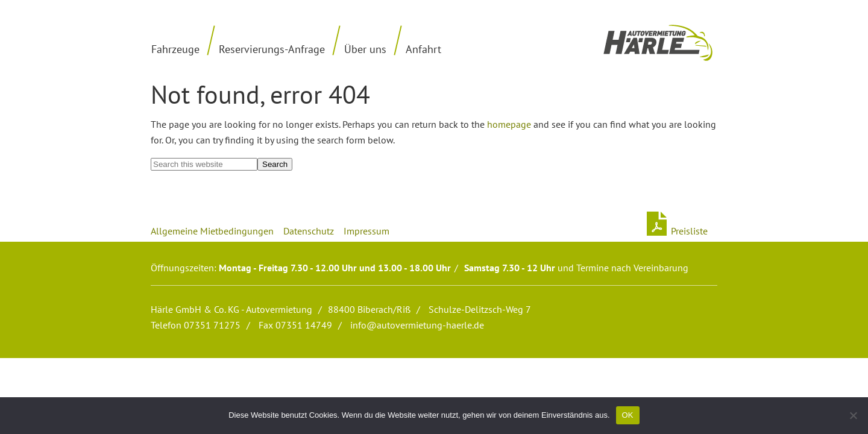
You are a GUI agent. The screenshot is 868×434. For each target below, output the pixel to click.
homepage (509, 124)
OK (628, 415)
